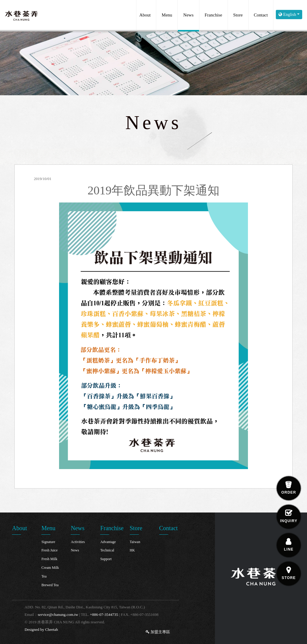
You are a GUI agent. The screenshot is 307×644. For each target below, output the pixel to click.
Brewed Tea (50, 585)
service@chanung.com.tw (58, 614)
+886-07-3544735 (104, 614)
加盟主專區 (158, 632)
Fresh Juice (49, 550)
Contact (261, 15)
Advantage (108, 542)
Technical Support (107, 555)
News (188, 15)
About (145, 15)
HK (132, 550)
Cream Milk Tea (50, 572)
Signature (48, 542)
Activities (78, 542)
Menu (167, 15)
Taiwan (135, 542)
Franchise (213, 15)
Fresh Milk (49, 559)
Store (238, 15)
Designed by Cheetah (41, 629)
